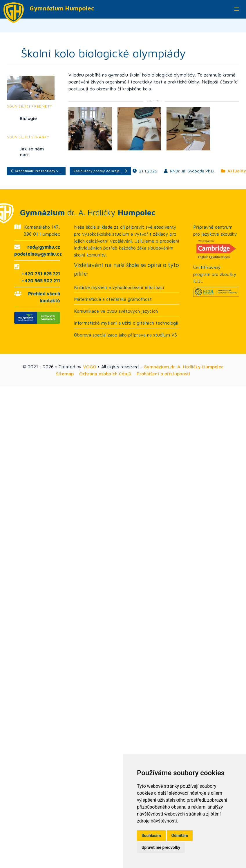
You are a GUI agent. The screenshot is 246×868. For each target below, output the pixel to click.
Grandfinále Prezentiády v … (36, 171)
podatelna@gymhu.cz (38, 254)
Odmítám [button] (180, 836)
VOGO (90, 367)
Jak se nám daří (32, 152)
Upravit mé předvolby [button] (161, 847)
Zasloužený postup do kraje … (100, 171)
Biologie (28, 118)
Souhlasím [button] (151, 836)
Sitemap (65, 374)
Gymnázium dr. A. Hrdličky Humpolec (183, 367)
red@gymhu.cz (44, 247)
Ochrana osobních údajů (105, 374)
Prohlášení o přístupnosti (163, 374)
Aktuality (234, 171)
